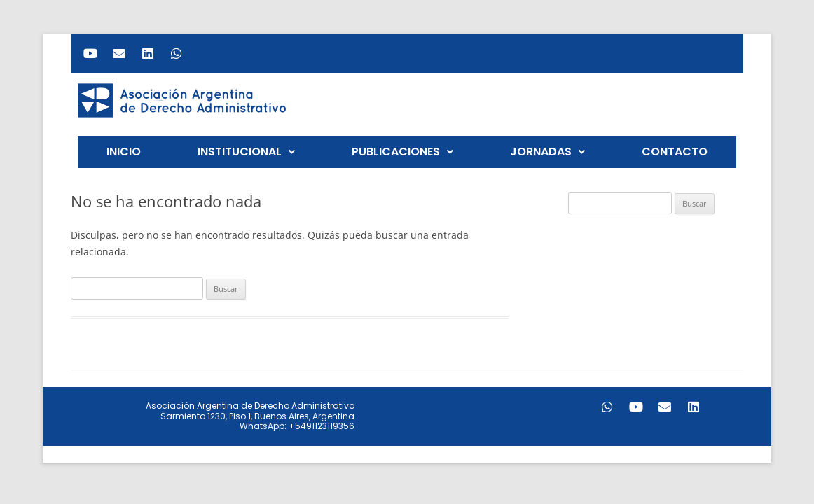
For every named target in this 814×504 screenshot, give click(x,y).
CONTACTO (675, 152)
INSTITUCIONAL (246, 152)
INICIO (124, 152)
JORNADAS (547, 152)
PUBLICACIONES (402, 152)
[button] (246, 152)
